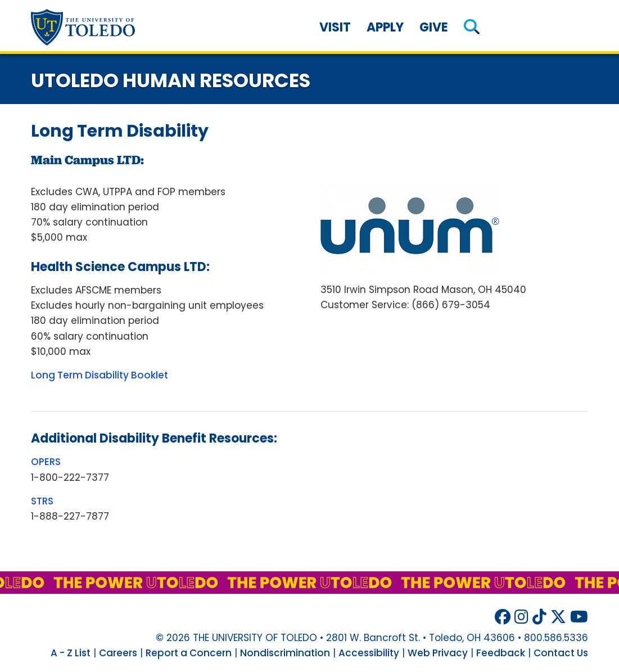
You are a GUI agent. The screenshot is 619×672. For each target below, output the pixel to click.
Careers (118, 653)
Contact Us (561, 653)
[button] (472, 27)
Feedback (501, 653)
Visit (335, 27)
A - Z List (71, 653)
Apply (385, 27)
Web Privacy (438, 653)
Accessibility (369, 653)
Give (434, 27)
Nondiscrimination (285, 653)
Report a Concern (189, 653)
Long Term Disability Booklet (100, 375)
